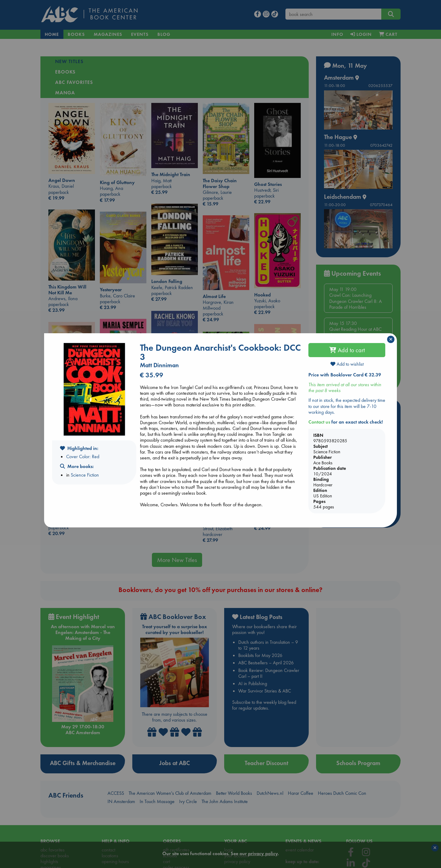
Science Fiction (85, 475)
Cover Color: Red (83, 457)
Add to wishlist (347, 364)
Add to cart (347, 350)
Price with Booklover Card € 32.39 (345, 375)
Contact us (319, 422)
